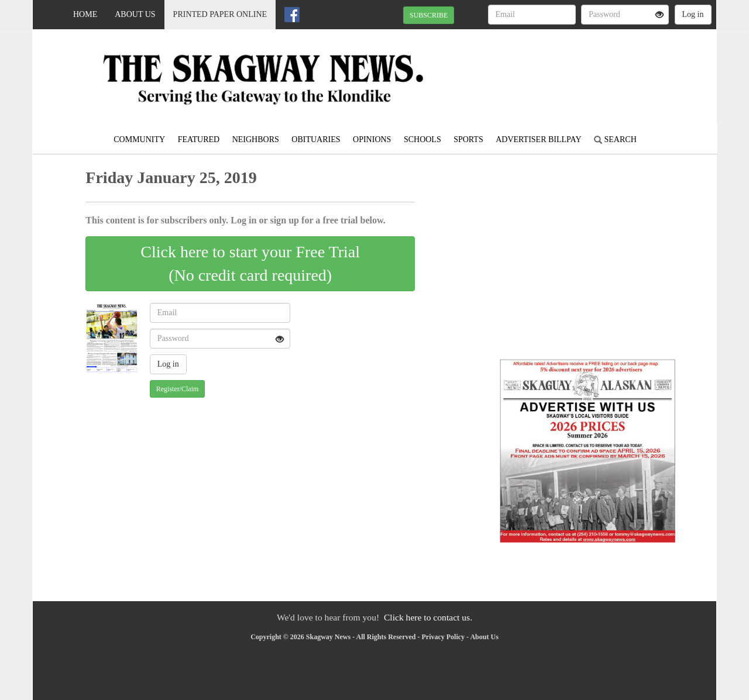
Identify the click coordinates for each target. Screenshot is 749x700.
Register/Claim (178, 389)
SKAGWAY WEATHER (609, 70)
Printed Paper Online (220, 14)
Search (615, 139)
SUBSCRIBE (429, 15)
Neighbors (256, 139)
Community (139, 139)
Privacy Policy (443, 637)
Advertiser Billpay (538, 139)
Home (85, 14)
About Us (135, 14)
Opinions (372, 139)
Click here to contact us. (428, 617)
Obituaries (316, 139)
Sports (468, 139)
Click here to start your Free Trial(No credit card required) (250, 263)
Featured (199, 139)
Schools (422, 139)
